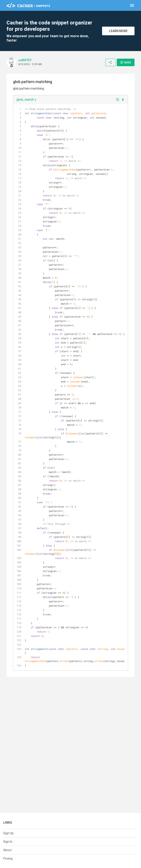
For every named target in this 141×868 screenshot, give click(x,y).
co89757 (25, 60)
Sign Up (8, 833)
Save (125, 62)
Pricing (8, 858)
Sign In (8, 842)
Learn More (118, 31)
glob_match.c (26, 100)
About (7, 850)
